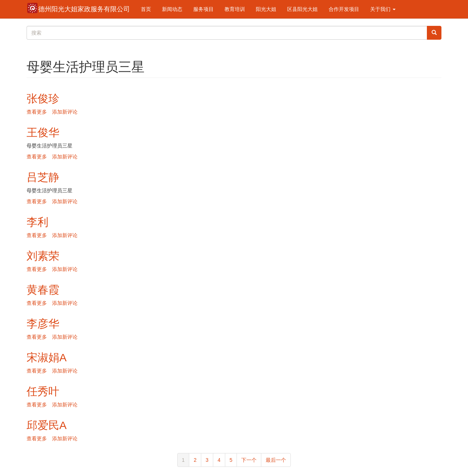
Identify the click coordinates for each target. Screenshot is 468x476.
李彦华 (43, 324)
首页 (146, 9)
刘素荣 (43, 256)
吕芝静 (43, 177)
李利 (37, 222)
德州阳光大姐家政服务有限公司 (84, 9)
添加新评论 (65, 112)
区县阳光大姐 (302, 9)
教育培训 (235, 9)
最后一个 (276, 460)
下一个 (249, 460)
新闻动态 (172, 9)
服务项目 (203, 9)
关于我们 (383, 9)
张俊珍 (43, 99)
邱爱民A (47, 425)
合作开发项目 (344, 9)
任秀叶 (43, 391)
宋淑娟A (47, 357)
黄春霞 (43, 290)
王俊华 (43, 132)
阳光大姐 (266, 9)
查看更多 (37, 112)
